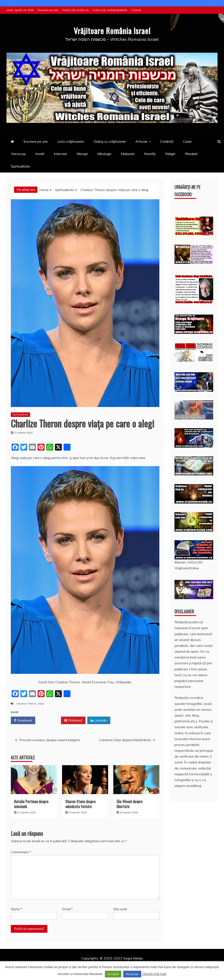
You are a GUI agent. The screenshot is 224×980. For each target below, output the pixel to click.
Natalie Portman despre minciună (31, 804)
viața (41, 704)
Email (67, 909)
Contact (136, 10)
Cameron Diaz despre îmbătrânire (125, 740)
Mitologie (104, 154)
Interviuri (60, 154)
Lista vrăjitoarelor (71, 141)
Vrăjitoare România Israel (112, 30)
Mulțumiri (128, 154)
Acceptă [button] (113, 974)
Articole (141, 141)
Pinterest (73, 720)
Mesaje (82, 154)
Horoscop (18, 154)
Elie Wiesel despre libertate (130, 804)
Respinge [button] (132, 974)
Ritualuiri (191, 154)
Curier (187, 141)
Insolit (40, 154)
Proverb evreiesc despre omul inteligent (50, 740)
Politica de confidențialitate (110, 10)
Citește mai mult (154, 974)
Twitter (48, 720)
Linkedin (99, 720)
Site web (120, 909)
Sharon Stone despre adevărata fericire (80, 804)
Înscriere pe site (48, 10)
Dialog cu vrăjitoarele (110, 141)
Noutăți (150, 154)
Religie (170, 154)
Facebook (23, 720)
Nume (17, 909)
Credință (167, 141)
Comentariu (21, 852)
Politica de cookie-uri (75, 10)
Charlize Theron (26, 704)
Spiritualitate (20, 166)
